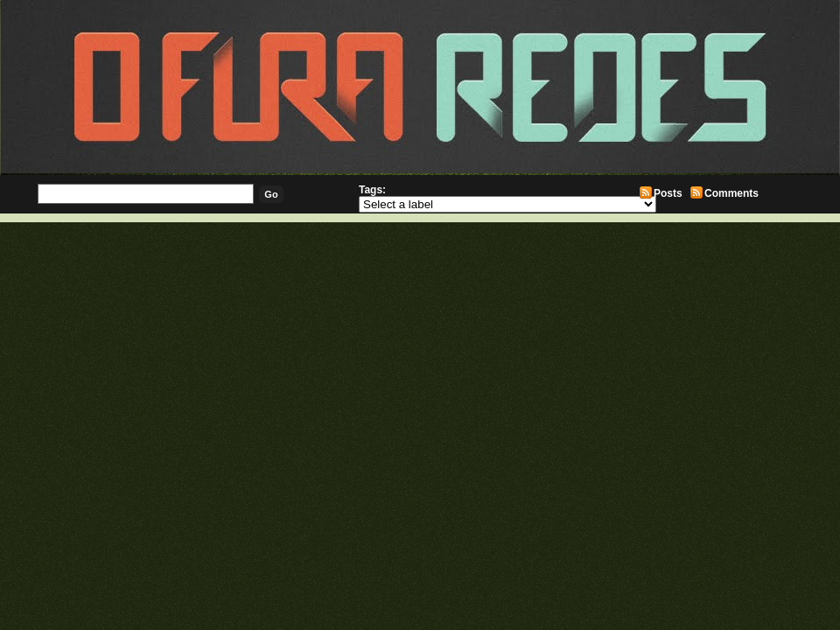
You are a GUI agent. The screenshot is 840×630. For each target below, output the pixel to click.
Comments (731, 193)
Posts (668, 193)
